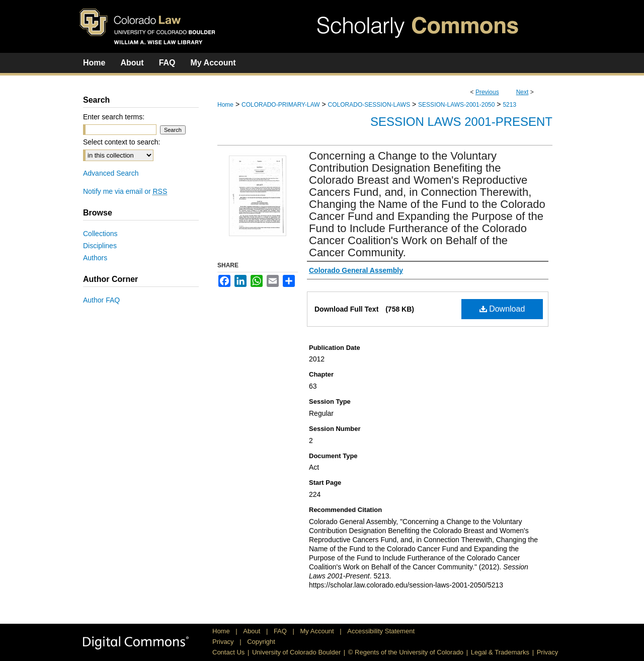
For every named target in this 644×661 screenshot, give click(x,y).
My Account (318, 631)
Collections (100, 234)
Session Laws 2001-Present (461, 122)
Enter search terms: (114, 117)
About (253, 631)
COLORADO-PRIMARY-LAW (281, 105)
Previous (487, 92)
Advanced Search (111, 173)
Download (502, 309)
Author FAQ (101, 300)
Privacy (224, 642)
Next (522, 92)
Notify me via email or (125, 191)
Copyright (261, 642)
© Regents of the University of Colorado (406, 652)
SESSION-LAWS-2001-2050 (456, 105)
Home (225, 105)
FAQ (281, 631)
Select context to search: (122, 142)
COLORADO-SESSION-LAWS (369, 105)
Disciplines (100, 246)
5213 (509, 105)
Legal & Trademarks (500, 652)
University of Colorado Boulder (296, 652)
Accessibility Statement (381, 631)
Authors (95, 258)
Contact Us (228, 652)
